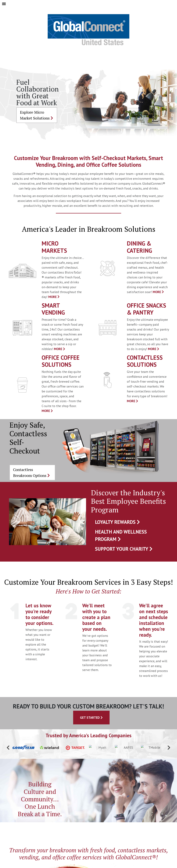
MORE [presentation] (54, 297)
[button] (8, 748)
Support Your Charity (124, 549)
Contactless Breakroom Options (31, 473)
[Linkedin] (112, 840)
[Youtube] (98, 840)
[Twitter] (84, 840)
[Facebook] (70, 840)
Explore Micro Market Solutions (36, 115)
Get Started (91, 718)
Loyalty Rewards (117, 522)
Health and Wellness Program (121, 535)
